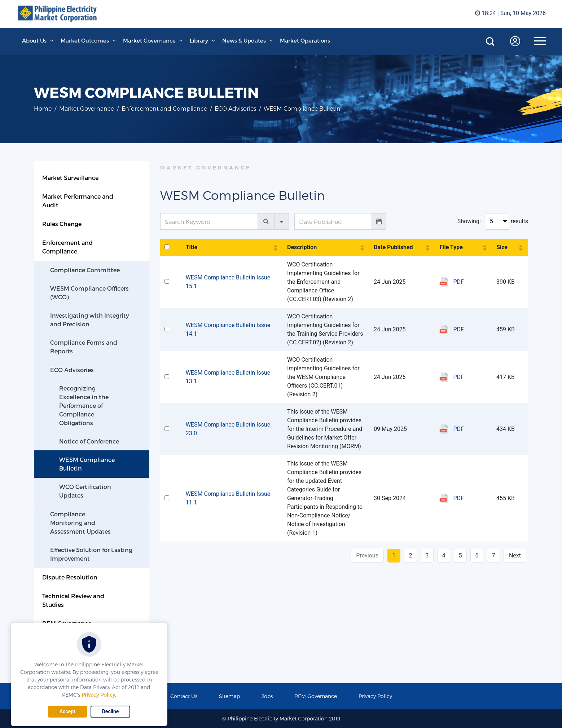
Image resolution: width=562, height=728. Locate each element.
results (519, 221)
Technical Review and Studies (73, 600)
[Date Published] (333, 221)
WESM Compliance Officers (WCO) (89, 293)
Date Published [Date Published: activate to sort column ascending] (393, 247)
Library (199, 40)
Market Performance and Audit (78, 201)
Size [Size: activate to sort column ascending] (502, 247)
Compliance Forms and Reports (84, 347)
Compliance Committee (85, 270)
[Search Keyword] (209, 221)
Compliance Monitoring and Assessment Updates (80, 523)
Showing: (469, 221)
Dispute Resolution (70, 577)
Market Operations (305, 40)
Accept (67, 711)
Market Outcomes (85, 40)
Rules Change (62, 224)
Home (43, 108)
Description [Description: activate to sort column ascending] (302, 247)
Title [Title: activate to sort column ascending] (192, 247)
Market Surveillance (70, 178)
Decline (111, 711)
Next (515, 555)
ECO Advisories (235, 108)
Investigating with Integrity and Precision (90, 320)
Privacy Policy (98, 695)
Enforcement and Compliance (164, 108)
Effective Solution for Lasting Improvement (91, 554)
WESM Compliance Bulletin (87, 464)
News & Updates (244, 40)
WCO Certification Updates (85, 491)
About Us (34, 40)
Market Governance (149, 40)
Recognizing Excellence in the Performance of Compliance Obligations (84, 405)
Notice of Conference (89, 441)
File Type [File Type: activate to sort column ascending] (451, 247)
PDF (458, 282)
